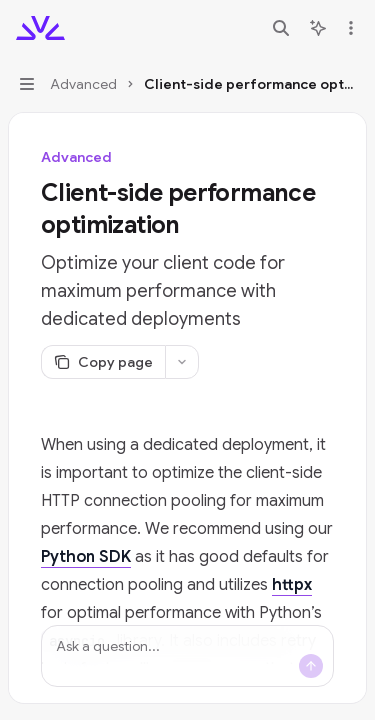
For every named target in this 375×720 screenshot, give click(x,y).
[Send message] (311, 666)
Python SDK (86, 557)
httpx (292, 585)
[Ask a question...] (187, 656)
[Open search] (281, 28)
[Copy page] (103, 362)
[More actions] (349, 28)
